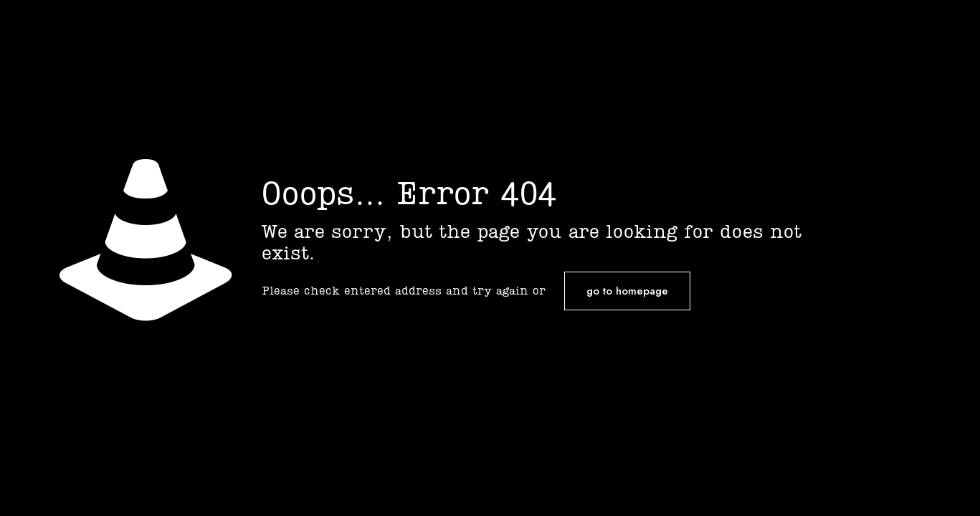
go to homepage (627, 291)
